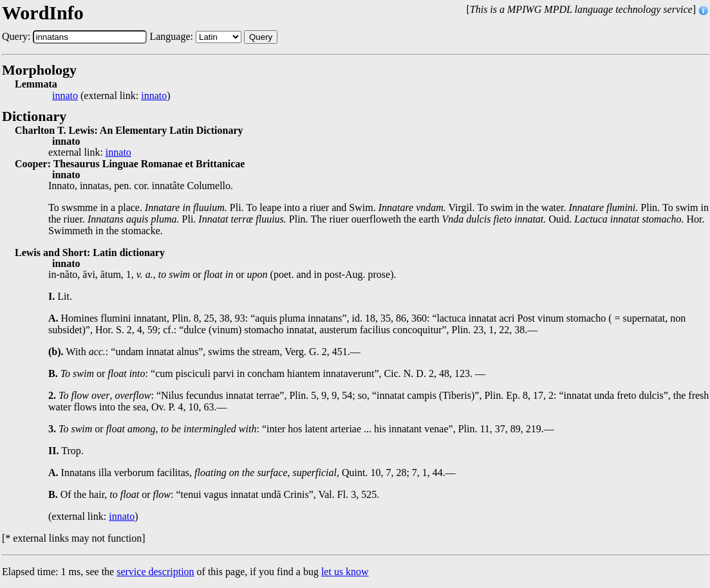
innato (65, 96)
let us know (345, 572)
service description (155, 572)
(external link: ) (111, 96)
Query (261, 37)
